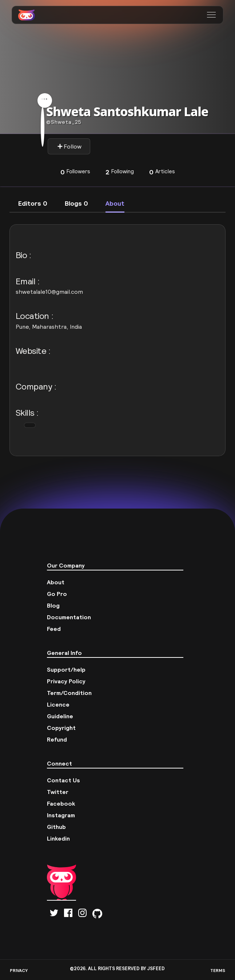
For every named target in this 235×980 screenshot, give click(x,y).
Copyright (61, 728)
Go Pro (57, 594)
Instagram (61, 815)
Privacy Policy (66, 681)
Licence (58, 704)
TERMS (218, 970)
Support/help (66, 669)
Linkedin (58, 838)
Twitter (58, 792)
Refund (57, 739)
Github (56, 827)
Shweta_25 (64, 122)
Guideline (60, 716)
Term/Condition (69, 693)
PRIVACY (19, 970)
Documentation (69, 617)
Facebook (61, 803)
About (56, 582)
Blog (53, 605)
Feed (54, 629)
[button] (212, 15)
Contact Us (63, 780)
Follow (69, 146)
